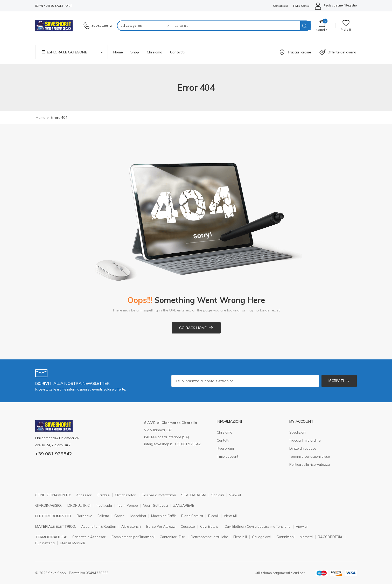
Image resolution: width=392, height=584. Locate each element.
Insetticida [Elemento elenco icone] (104, 505)
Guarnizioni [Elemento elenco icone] (285, 537)
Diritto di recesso (303, 448)
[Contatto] (86, 26)
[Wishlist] (346, 26)
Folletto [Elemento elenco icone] (103, 516)
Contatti (177, 52)
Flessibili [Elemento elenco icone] (240, 537)
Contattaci (281, 6)
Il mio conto (301, 6)
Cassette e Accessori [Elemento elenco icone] (89, 537)
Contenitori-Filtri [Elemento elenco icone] (173, 537)
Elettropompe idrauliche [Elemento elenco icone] (209, 537)
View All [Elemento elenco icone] (230, 516)
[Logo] (54, 26)
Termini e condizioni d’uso (310, 456)
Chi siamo (155, 52)
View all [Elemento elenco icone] (235, 495)
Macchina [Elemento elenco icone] (138, 516)
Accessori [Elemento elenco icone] (84, 495)
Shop (135, 52)
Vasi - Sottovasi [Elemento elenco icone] (156, 505)
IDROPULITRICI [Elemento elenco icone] (79, 505)
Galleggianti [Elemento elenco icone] (262, 537)
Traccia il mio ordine (305, 440)
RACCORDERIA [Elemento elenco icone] (330, 537)
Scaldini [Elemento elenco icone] (218, 495)
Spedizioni (298, 432)
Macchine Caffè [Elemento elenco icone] (164, 516)
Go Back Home (193, 328)
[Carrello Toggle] (322, 26)
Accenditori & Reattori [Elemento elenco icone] (99, 526)
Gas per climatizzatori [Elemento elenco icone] (159, 495)
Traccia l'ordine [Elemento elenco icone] (295, 52)
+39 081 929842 (101, 26)
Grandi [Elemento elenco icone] (120, 516)
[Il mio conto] (328, 6)
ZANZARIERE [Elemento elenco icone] (184, 505)
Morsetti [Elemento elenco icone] (306, 537)
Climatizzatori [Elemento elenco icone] (126, 495)
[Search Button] (305, 26)
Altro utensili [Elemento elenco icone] (131, 526)
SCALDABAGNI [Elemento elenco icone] (194, 495)
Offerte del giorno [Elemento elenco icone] (338, 52)
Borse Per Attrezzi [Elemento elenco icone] (161, 526)
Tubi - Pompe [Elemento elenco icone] (128, 505)
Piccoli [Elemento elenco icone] (213, 516)
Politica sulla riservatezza (310, 464)
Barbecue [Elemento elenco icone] (85, 516)
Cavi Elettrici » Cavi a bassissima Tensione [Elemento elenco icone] (258, 526)
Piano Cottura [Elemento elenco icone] (192, 516)
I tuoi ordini (225, 448)
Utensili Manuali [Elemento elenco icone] (72, 543)
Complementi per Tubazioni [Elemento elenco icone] (133, 537)
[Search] (236, 26)
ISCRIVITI (336, 381)
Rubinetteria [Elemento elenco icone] (45, 543)
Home (118, 52)
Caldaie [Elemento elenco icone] (104, 495)
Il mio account (227, 456)
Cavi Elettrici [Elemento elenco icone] (210, 526)
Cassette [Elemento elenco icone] (188, 526)
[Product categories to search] (145, 26)
